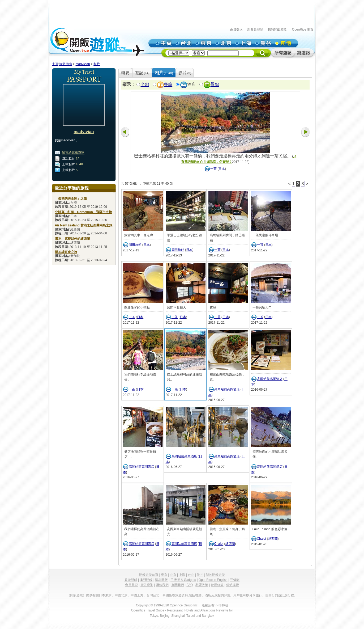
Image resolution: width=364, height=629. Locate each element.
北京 (173, 575)
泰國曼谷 (169, 595)
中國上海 (137, 595)
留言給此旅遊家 (73, 153)
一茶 (213, 169)
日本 (222, 169)
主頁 (55, 64)
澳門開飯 (146, 580)
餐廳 (168, 85)
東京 (164, 575)
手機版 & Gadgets (183, 580)
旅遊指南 (66, 64)
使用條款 (217, 585)
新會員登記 (255, 29)
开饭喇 (235, 580)
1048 (80, 164)
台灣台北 (153, 595)
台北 (191, 575)
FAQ (190, 585)
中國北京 (121, 595)
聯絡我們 (162, 585)
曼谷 (200, 575)
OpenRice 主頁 (303, 29)
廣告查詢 (147, 585)
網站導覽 (233, 585)
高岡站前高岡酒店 (227, 389)
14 (78, 159)
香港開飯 (131, 580)
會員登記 (131, 585)
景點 (215, 85)
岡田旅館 (135, 245)
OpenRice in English (213, 580)
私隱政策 (202, 585)
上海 (182, 575)
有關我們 (178, 585)
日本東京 (105, 595)
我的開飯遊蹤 (277, 29)
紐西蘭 (230, 544)
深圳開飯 (161, 580)
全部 (145, 85)
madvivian (83, 64)
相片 (97, 64)
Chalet (219, 544)
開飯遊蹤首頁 (149, 575)
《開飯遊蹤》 (76, 595)
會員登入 (236, 29)
